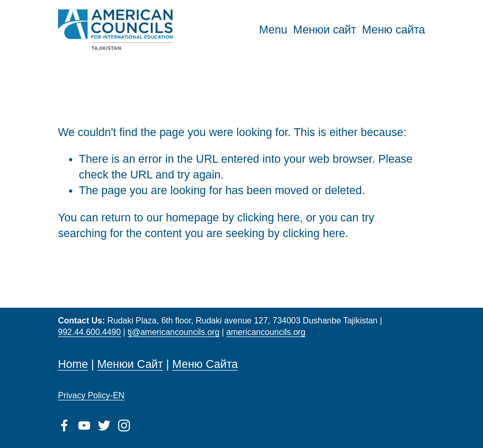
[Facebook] (64, 425)
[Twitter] (104, 425)
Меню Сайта (205, 364)
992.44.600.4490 (89, 332)
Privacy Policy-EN (91, 395)
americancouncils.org (266, 332)
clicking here (268, 218)
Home (73, 364)
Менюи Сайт (130, 364)
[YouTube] (84, 425)
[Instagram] (124, 425)
